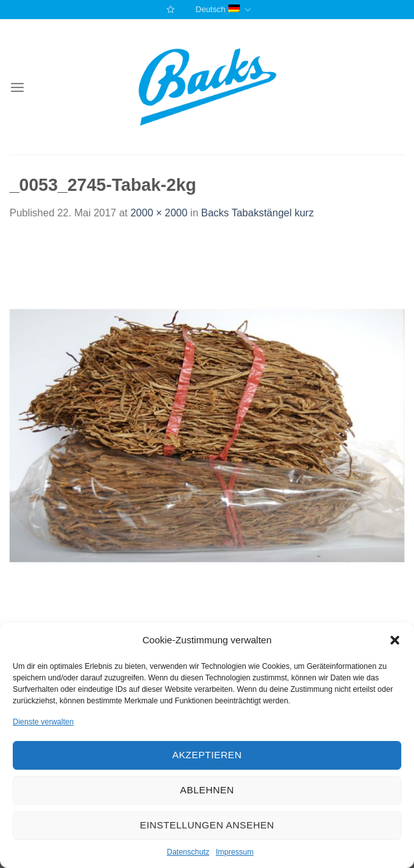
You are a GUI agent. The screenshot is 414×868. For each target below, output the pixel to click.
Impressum (234, 852)
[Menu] (17, 87)
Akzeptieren (207, 755)
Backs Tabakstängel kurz (257, 213)
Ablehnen (207, 790)
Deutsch (223, 10)
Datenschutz (188, 852)
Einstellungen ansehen (207, 825)
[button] (395, 640)
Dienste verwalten (43, 722)
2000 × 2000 (159, 213)
